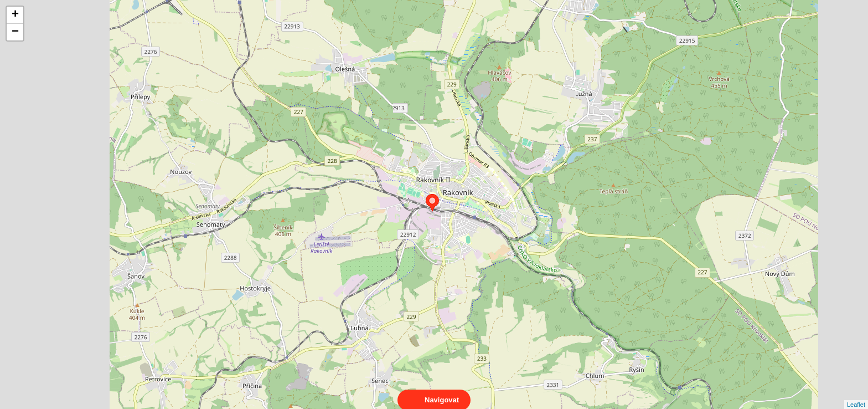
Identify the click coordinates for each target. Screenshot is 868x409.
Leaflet (856, 395)
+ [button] (15, 15)
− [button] (15, 32)
